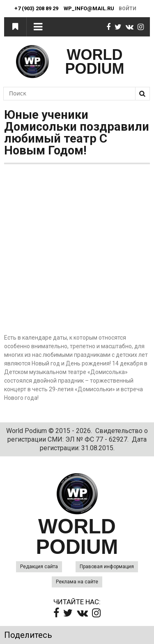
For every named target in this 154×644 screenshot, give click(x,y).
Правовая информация (107, 567)
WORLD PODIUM (95, 62)
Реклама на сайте (77, 582)
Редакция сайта (39, 567)
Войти (128, 9)
